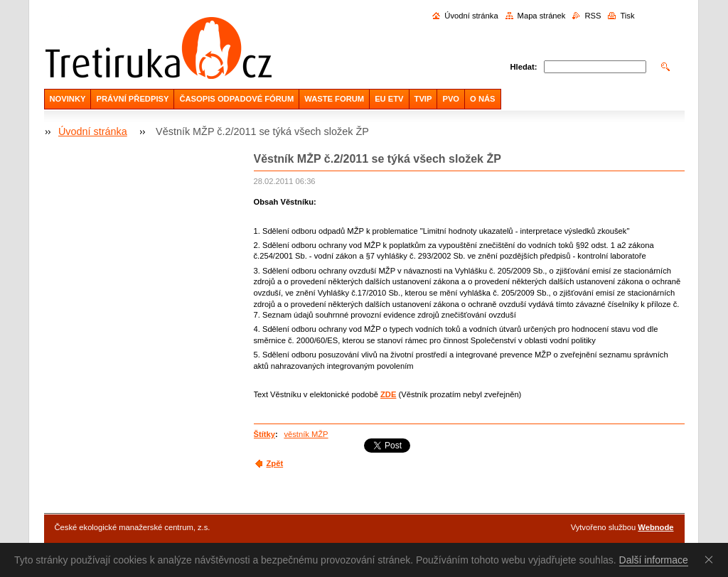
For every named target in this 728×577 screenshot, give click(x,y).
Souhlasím (712, 559)
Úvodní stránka (471, 16)
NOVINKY (68, 99)
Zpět (275, 463)
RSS (593, 16)
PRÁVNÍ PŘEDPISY (132, 99)
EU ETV (389, 99)
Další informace (654, 560)
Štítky (264, 434)
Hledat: (524, 67)
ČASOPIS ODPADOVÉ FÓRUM (236, 99)
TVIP (423, 99)
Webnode (655, 527)
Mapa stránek (542, 16)
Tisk (627, 16)
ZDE (388, 394)
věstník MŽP (306, 434)
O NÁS (482, 99)
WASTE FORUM (334, 99)
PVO (451, 99)
